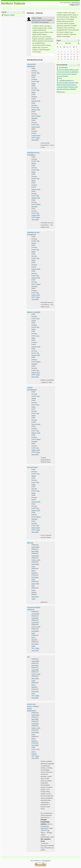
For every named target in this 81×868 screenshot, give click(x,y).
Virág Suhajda (35, 547)
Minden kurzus (61, 92)
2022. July (68, 43)
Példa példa (30, 543)
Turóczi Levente (36, 20)
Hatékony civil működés (34, 312)
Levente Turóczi (36, 135)
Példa (60, 78)
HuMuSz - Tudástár (9, 15)
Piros (28, 657)
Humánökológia (63, 67)
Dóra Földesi (35, 551)
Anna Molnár (35, 556)
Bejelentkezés (76, 2)
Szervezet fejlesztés (32, 467)
